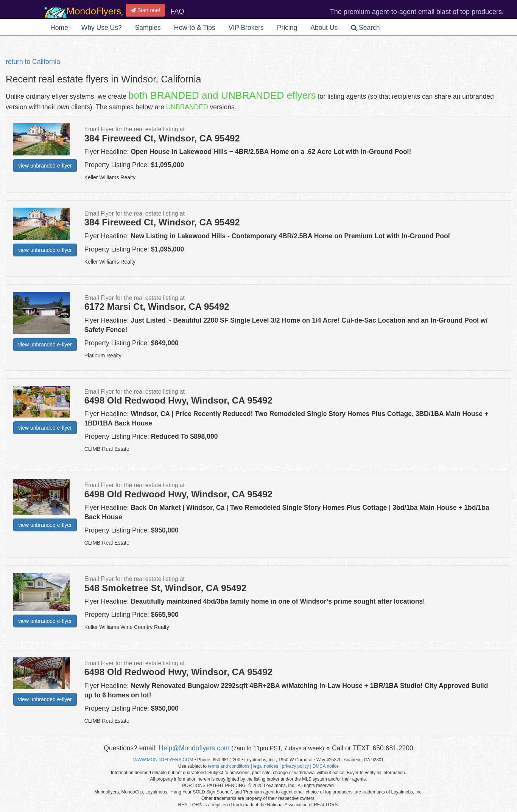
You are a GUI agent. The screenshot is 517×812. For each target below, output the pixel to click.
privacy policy (295, 766)
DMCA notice (326, 766)
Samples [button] (148, 28)
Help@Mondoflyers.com (194, 748)
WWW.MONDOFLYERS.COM (163, 760)
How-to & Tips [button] (195, 28)
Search (365, 28)
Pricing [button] (287, 28)
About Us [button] (324, 28)
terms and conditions (229, 766)
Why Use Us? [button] (102, 28)
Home (59, 28)
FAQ (177, 11)
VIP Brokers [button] (246, 28)
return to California (33, 62)
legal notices (266, 766)
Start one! (146, 10)
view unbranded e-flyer (45, 166)
